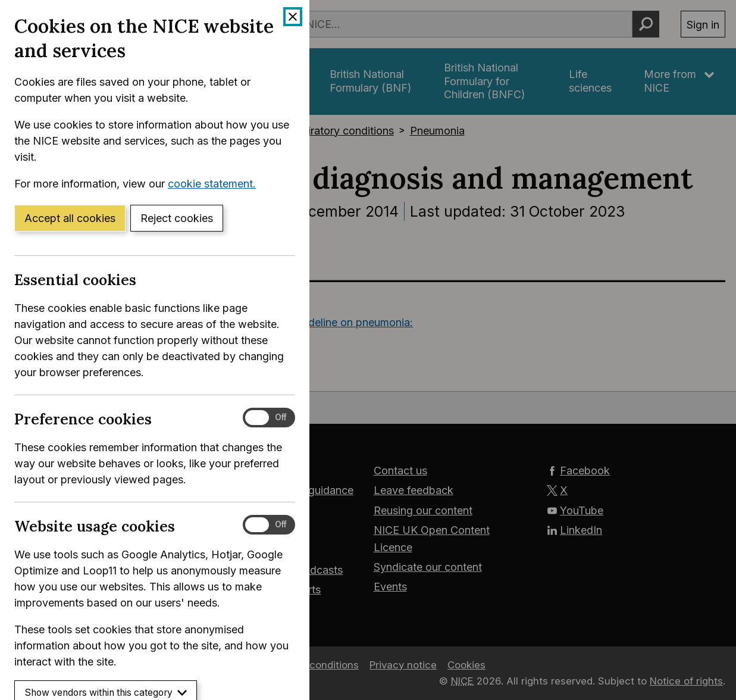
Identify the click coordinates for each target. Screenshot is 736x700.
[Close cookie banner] (293, 17)
